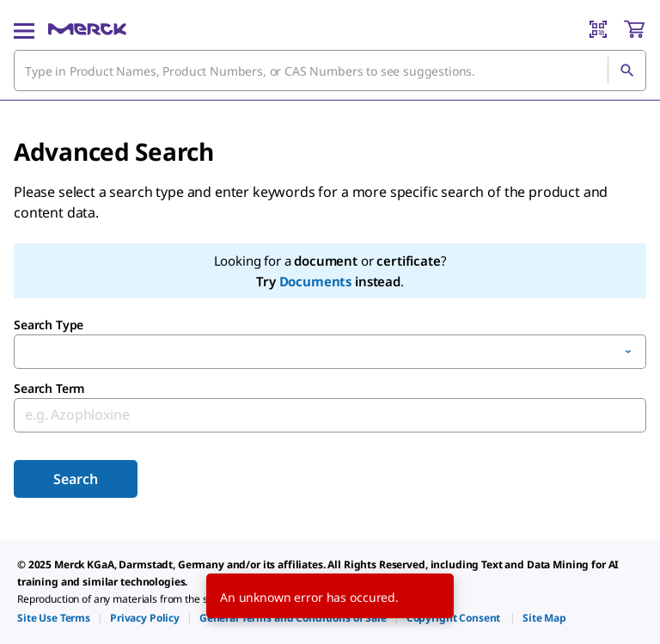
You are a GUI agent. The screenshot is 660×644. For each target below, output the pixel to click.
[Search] (626, 71)
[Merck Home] (87, 29)
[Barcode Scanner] (598, 29)
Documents (316, 281)
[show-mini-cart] (634, 29)
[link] (54, 618)
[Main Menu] (24, 29)
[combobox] (330, 71)
